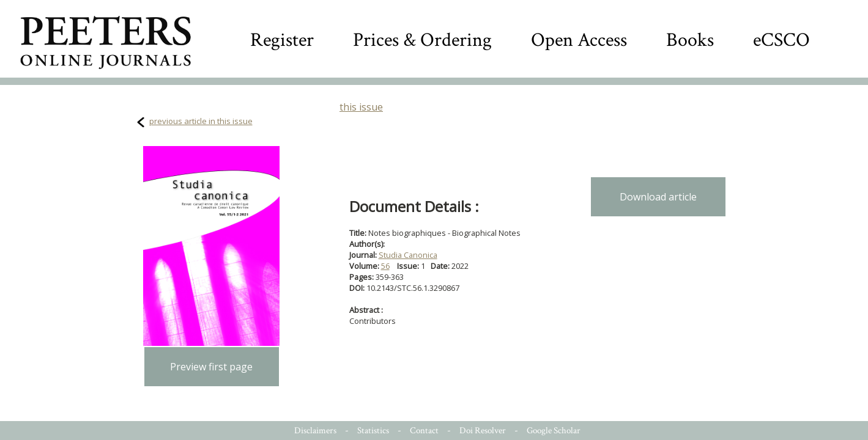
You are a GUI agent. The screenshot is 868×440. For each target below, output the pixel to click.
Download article (658, 197)
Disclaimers (315, 431)
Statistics (373, 431)
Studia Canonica (408, 255)
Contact (424, 431)
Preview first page (211, 367)
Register (282, 40)
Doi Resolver (483, 431)
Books (690, 40)
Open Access (579, 40)
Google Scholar (554, 431)
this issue (361, 107)
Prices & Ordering (422, 40)
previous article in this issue (201, 121)
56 (385, 266)
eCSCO (781, 40)
